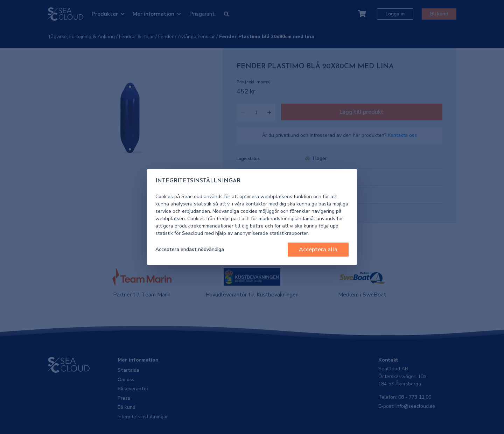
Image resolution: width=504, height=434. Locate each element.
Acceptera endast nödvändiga (190, 249)
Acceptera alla (318, 250)
